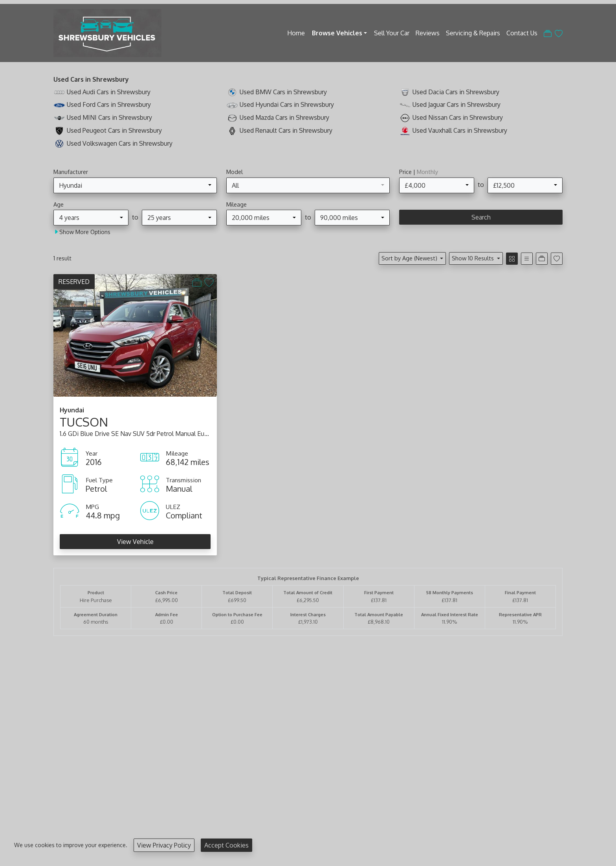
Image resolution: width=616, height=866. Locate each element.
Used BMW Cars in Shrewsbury (283, 92)
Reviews (428, 33)
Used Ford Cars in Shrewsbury (109, 104)
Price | (419, 172)
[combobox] (135, 185)
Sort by (410, 258)
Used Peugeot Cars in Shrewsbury (114, 130)
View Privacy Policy (164, 845)
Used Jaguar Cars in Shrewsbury (456, 104)
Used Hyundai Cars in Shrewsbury (287, 104)
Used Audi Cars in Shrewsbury (109, 92)
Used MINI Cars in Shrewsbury (109, 117)
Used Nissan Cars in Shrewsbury (458, 117)
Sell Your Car (392, 33)
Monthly (427, 172)
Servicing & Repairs (473, 33)
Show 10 (474, 258)
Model (235, 172)
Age (59, 204)
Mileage (236, 204)
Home (296, 33)
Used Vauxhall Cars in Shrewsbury (460, 130)
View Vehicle (135, 542)
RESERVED (74, 282)
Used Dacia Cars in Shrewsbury (456, 92)
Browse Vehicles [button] (337, 33)
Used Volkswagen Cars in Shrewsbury (120, 143)
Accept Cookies (226, 845)
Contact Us (522, 33)
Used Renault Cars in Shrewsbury (286, 130)
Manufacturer (71, 172)
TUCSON (84, 422)
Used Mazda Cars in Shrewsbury (284, 117)
